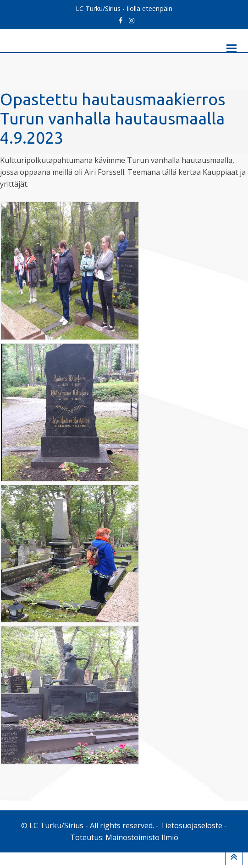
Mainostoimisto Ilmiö (142, 853)
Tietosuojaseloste (191, 841)
